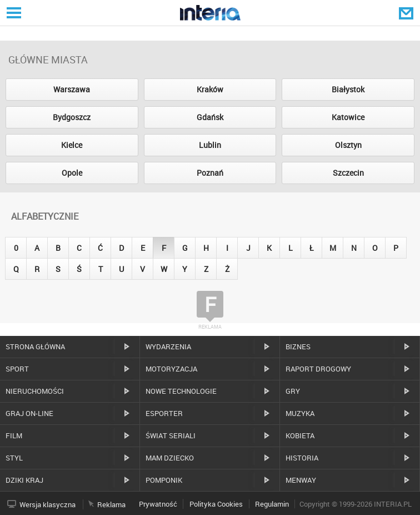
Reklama (111, 504)
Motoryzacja (171, 369)
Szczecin (348, 173)
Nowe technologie (181, 391)
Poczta (407, 13)
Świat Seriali (171, 435)
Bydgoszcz (72, 117)
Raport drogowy (318, 369)
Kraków (210, 89)
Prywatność (158, 504)
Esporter (164, 413)
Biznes (298, 346)
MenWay (301, 480)
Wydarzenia (168, 346)
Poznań (210, 173)
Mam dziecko (170, 458)
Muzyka (300, 413)
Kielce (72, 145)
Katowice (348, 117)
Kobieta (300, 435)
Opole (72, 173)
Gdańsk (210, 117)
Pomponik (164, 480)
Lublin (210, 145)
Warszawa (72, 89)
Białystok (348, 89)
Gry (293, 391)
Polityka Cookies (216, 504)
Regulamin (272, 504)
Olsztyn (348, 145)
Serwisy (13, 13)
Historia (302, 458)
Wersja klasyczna (47, 504)
